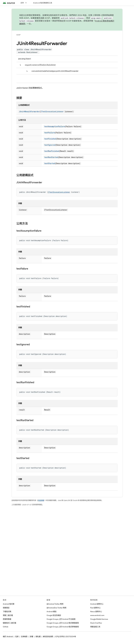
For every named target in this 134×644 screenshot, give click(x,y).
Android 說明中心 (97, 604)
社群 (17, 637)
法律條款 (24, 637)
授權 (32, 637)
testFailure (50, 133)
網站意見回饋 (48, 637)
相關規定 (6, 608)
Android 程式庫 (9, 604)
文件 (22, 3)
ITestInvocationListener (52, 112)
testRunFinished (52, 151)
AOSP (18, 35)
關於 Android (8, 637)
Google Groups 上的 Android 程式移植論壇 (63, 627)
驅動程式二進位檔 (9, 623)
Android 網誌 (52, 612)
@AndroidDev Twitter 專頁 (57, 608)
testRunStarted (51, 157)
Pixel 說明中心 (95, 608)
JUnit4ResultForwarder (29, 112)
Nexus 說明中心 (96, 612)
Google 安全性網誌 (54, 615)
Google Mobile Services (99, 619)
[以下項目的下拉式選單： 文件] (27, 3)
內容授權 (41, 500)
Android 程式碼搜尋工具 (43, 3)
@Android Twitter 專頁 (55, 604)
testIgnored (50, 145)
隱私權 (38, 637)
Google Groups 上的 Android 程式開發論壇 (63, 623)
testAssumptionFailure (55, 126)
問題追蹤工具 (95, 627)
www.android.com (97, 615)
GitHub (6, 627)
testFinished (50, 139)
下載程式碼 (7, 612)
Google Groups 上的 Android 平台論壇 (61, 619)
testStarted (50, 163)
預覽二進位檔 (8, 615)
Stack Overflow (96, 623)
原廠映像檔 (7, 619)
